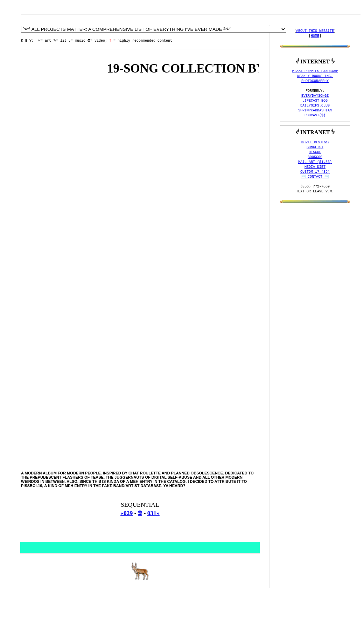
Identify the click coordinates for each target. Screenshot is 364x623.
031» (153, 513)
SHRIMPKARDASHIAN (315, 111)
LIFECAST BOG (315, 101)
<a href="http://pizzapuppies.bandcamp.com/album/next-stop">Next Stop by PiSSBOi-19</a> (139, 274)
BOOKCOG (315, 157)
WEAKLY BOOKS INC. (315, 76)
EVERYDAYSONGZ (315, 96)
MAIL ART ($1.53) (315, 162)
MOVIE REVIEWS (315, 143)
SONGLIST (315, 148)
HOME (315, 36)
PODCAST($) (315, 116)
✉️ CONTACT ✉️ (315, 177)
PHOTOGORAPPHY (315, 81)
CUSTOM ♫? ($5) (315, 172)
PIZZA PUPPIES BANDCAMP (315, 71)
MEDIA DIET (315, 167)
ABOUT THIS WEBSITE (315, 31)
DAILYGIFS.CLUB (315, 106)
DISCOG (315, 152)
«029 (127, 513)
